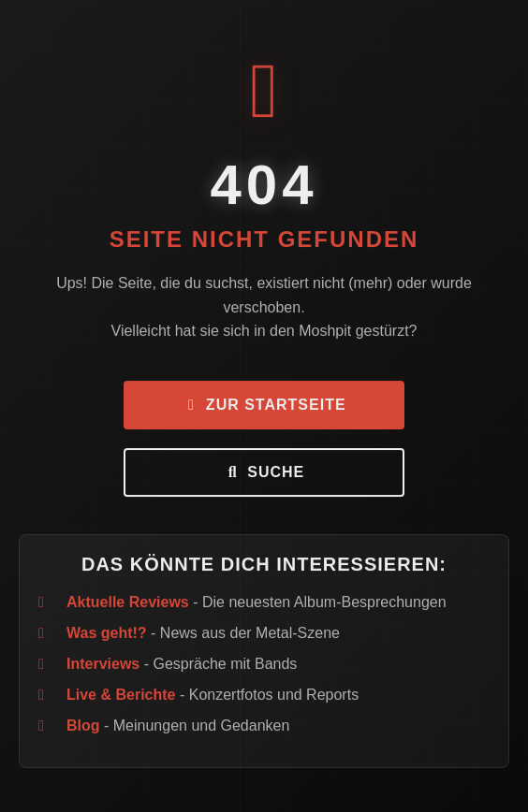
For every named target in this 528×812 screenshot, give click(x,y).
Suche (264, 474)
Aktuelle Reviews (128, 604)
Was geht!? (107, 635)
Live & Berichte (121, 696)
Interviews (103, 666)
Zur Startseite (264, 406)
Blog (83, 727)
